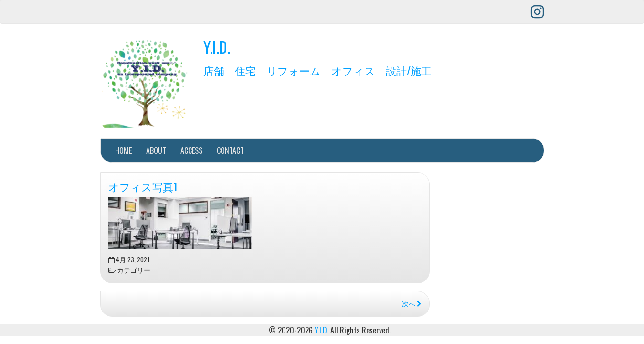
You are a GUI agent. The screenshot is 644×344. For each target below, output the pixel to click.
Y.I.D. (217, 47)
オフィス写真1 (143, 186)
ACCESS (191, 150)
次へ (412, 303)
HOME (123, 150)
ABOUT (156, 150)
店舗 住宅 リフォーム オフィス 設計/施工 (317, 70)
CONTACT (230, 150)
